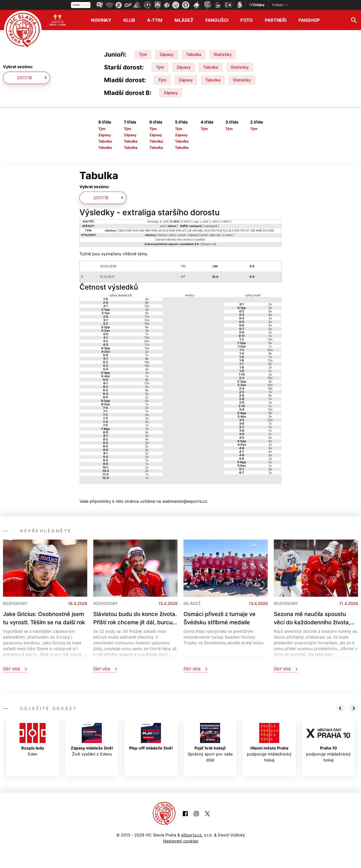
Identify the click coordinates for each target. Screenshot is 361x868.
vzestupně (210, 226)
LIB (189, 231)
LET (184, 231)
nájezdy (194, 235)
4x (147, 299)
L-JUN (204, 222)
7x (147, 334)
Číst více (15, 669)
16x (147, 362)
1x (147, 376)
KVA (178, 231)
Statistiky (223, 54)
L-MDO (225, 222)
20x (270, 350)
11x (147, 317)
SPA (237, 231)
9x (270, 381)
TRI (242, 231)
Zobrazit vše (208, 244)
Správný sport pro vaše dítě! (210, 743)
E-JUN (164, 222)
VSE (253, 231)
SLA (225, 231)
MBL (200, 231)
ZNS (271, 231)
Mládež (184, 20)
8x (147, 302)
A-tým (155, 20)
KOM (172, 231)
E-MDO (186, 222)
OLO (207, 231)
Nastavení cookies (181, 841)
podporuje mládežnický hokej (269, 743)
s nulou (228, 235)
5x (147, 313)
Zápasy (166, 54)
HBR (148, 231)
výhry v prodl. (178, 235)
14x (147, 320)
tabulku (171, 240)
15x (147, 324)
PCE (213, 231)
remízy (162, 235)
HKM (154, 231)
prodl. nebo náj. (211, 235)
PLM (219, 231)
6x (147, 327)
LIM (194, 231)
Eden (33, 740)
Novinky (101, 20)
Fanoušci (217, 20)
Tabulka (194, 54)
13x (147, 338)
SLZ (231, 231)
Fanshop (309, 20)
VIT (247, 231)
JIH (160, 231)
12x (147, 306)
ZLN (265, 231)
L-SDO (214, 222)
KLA (166, 231)
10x (147, 383)
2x (147, 352)
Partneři (276, 20)
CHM (128, 231)
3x (147, 309)
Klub (129, 20)
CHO (135, 231)
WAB (259, 231)
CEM (121, 231)
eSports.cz (192, 835)
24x (147, 341)
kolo (163, 226)
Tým (143, 54)
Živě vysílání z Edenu (92, 740)
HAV (142, 231)
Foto (247, 20)
